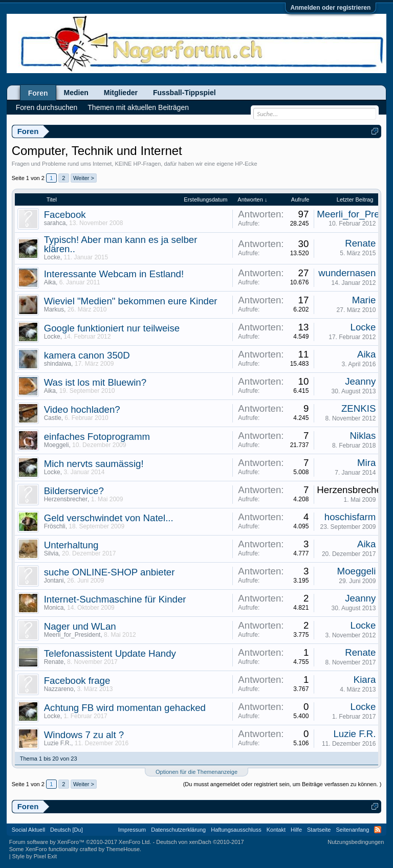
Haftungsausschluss (236, 830)
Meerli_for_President (72, 635)
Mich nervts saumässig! (94, 464)
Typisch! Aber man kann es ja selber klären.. (121, 244)
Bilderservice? (74, 491)
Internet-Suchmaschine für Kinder (115, 599)
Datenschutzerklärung (178, 830)
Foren (38, 93)
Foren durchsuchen (47, 107)
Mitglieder (121, 93)
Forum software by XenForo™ (80, 842)
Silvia (51, 553)
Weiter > (84, 178)
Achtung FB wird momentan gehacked (125, 708)
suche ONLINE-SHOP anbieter (110, 572)
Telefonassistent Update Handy (110, 653)
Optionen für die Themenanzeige (196, 772)
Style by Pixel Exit (35, 856)
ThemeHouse (123, 849)
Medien (76, 93)
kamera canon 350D (87, 355)
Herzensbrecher (66, 499)
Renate (360, 243)
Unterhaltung (71, 545)
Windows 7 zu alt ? (84, 735)
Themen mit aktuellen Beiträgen (138, 107)
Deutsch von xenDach (200, 842)
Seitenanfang (352, 830)
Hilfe (296, 830)
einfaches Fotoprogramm (97, 437)
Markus (54, 309)
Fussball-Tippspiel (184, 93)
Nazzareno (59, 689)
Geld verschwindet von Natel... (109, 518)
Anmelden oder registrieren (331, 8)
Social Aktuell (28, 830)
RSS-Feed (378, 830)
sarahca (55, 223)
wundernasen (347, 273)
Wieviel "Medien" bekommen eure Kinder (131, 301)
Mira (366, 463)
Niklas (363, 436)
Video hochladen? (82, 409)
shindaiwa (58, 364)
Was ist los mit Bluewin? (95, 382)
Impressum (132, 830)
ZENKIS (358, 408)
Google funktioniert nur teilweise (112, 328)
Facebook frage (77, 681)
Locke (52, 257)
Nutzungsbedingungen (356, 842)
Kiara (365, 680)
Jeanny (360, 381)
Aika (50, 282)
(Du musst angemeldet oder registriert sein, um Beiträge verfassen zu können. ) (282, 784)
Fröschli (55, 526)
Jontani (54, 581)
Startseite (319, 830)
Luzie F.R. (58, 743)
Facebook (65, 215)
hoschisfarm (350, 517)
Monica (54, 608)
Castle (53, 418)
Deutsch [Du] (67, 830)
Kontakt (276, 830)
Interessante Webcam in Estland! (114, 274)
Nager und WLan (80, 626)
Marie (364, 300)
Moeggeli (57, 445)
